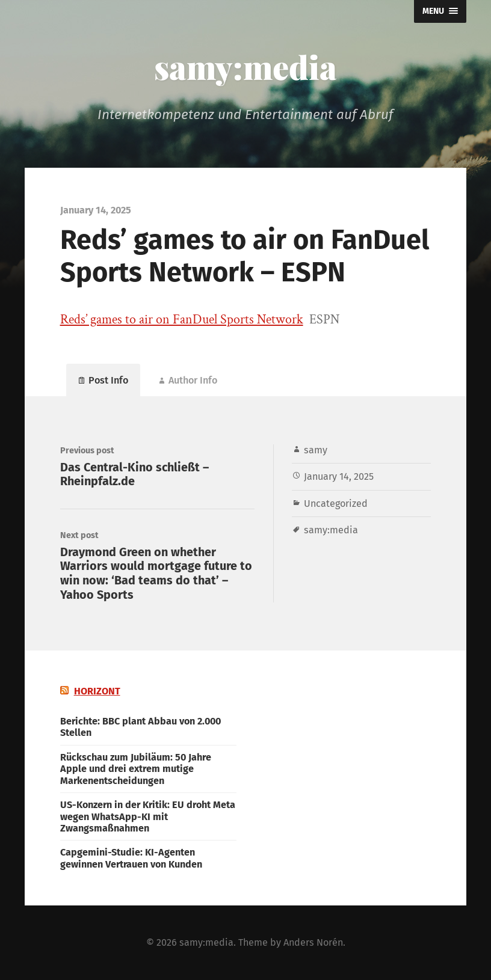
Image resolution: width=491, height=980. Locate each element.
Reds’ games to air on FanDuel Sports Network (182, 320)
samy (316, 450)
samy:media (245, 67)
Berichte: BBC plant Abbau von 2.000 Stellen (141, 727)
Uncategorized (336, 504)
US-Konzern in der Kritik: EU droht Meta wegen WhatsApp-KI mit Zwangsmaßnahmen (148, 816)
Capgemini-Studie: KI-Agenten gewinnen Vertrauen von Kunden (131, 858)
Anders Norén (313, 942)
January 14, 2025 (339, 476)
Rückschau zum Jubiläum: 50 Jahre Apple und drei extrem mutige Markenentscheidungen (136, 769)
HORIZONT (97, 691)
